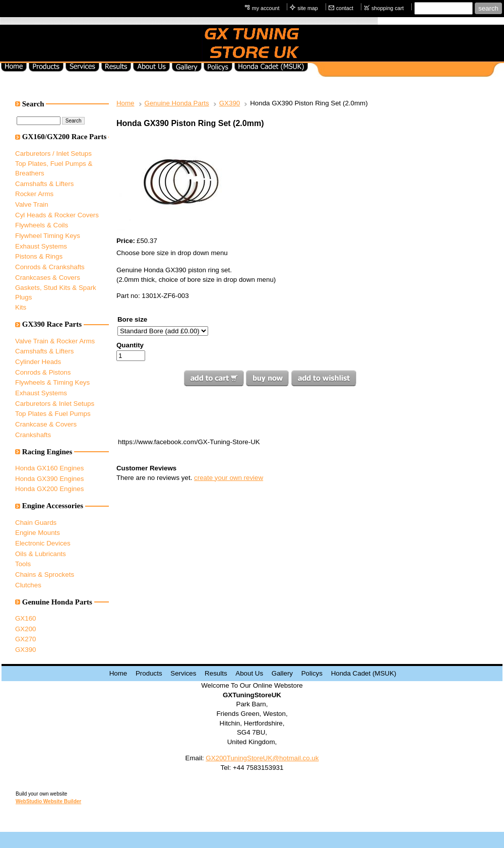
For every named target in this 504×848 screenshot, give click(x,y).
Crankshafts (33, 435)
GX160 (26, 618)
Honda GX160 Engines (49, 468)
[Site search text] (444, 8)
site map (307, 8)
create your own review (229, 478)
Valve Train (32, 204)
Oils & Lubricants (41, 554)
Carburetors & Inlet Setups (55, 404)
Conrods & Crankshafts (50, 267)
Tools (23, 564)
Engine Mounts (38, 533)
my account (266, 8)
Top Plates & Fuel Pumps (53, 414)
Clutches (28, 585)
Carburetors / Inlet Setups (53, 154)
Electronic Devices (43, 543)
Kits (21, 307)
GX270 (26, 639)
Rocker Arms (34, 194)
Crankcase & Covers (46, 424)
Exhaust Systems (41, 246)
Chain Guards (36, 523)
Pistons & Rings (39, 256)
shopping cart (388, 8)
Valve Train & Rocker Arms (55, 341)
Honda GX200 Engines (49, 489)
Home (125, 103)
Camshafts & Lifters (44, 184)
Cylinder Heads (38, 362)
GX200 (26, 629)
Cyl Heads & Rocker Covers (57, 215)
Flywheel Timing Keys (48, 236)
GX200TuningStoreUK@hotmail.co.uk (262, 758)
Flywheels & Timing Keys (52, 382)
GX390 (26, 650)
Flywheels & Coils (42, 225)
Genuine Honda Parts (177, 103)
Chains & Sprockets (45, 574)
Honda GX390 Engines (49, 479)
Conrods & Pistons (43, 372)
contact (345, 8)
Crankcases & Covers (48, 278)
